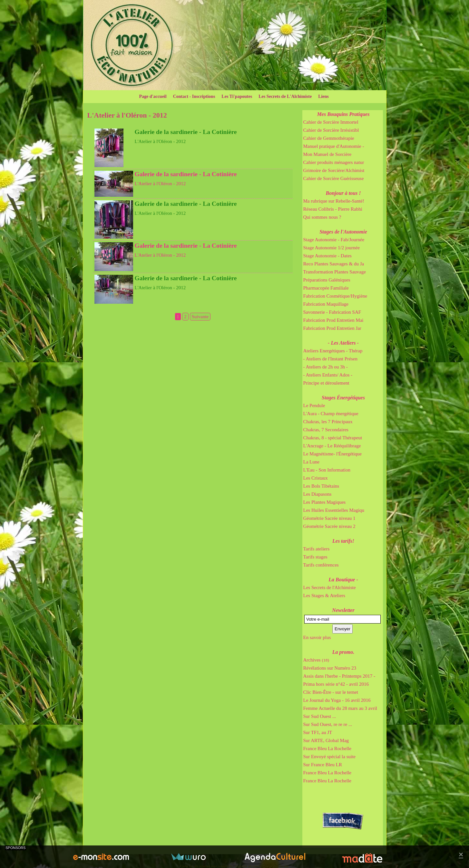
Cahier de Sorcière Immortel (331, 122)
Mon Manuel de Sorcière (327, 154)
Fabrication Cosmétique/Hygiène (335, 296)
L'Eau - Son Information (327, 470)
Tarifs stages (315, 557)
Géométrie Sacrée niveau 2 (329, 526)
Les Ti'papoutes (237, 96)
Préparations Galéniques (327, 280)
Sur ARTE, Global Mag (326, 740)
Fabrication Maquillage (326, 304)
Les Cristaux (316, 478)
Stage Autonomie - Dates (327, 256)
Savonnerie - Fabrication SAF (332, 312)
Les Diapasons (318, 494)
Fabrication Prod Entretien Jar (332, 328)
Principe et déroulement (326, 383)
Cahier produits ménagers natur (334, 162)
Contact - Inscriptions (194, 96)
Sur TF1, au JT (318, 732)
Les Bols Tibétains (321, 486)
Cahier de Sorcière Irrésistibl (331, 130)
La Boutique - (343, 580)
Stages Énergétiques (343, 398)
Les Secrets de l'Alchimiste (330, 587)
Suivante (200, 317)
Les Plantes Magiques (325, 502)
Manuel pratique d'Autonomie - (334, 146)
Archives (316, 660)
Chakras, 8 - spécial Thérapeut (333, 438)
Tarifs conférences (321, 565)
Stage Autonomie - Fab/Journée (334, 240)
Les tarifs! (343, 541)
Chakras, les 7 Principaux (328, 422)
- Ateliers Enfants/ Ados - (328, 375)
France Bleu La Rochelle (327, 749)
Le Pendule (314, 405)
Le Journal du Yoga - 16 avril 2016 (337, 700)
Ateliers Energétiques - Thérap (333, 351)
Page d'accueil (153, 96)
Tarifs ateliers (317, 549)
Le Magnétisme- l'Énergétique (333, 454)
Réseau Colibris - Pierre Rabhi (333, 209)
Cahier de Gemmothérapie (329, 138)
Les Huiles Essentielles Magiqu (334, 510)
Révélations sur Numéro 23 (330, 668)
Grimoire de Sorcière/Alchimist (334, 170)
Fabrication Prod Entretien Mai (333, 320)
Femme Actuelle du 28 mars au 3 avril (340, 708)
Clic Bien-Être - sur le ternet (331, 692)
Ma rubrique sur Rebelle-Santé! (334, 201)
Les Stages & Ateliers (324, 596)
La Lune (311, 462)
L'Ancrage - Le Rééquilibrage (332, 446)
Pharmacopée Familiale (326, 288)
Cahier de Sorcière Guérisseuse (334, 178)
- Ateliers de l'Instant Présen (331, 359)
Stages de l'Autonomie (343, 232)
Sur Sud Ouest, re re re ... (328, 724)
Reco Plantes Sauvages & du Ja (334, 264)
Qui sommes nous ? (322, 217)
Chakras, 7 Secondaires (326, 430)
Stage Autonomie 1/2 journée (332, 248)
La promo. (343, 652)
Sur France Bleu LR (323, 765)
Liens (323, 96)
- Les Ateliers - (343, 343)
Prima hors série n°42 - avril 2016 (336, 684)
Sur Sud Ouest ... (320, 716)
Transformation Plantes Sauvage (335, 272)
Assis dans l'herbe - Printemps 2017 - (339, 676)
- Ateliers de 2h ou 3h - (326, 367)
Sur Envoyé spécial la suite (329, 757)
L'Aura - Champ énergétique (331, 414)
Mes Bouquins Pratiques (343, 114)
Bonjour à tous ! (343, 193)
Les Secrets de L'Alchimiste (285, 96)
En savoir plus (317, 637)
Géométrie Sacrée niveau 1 (329, 518)
